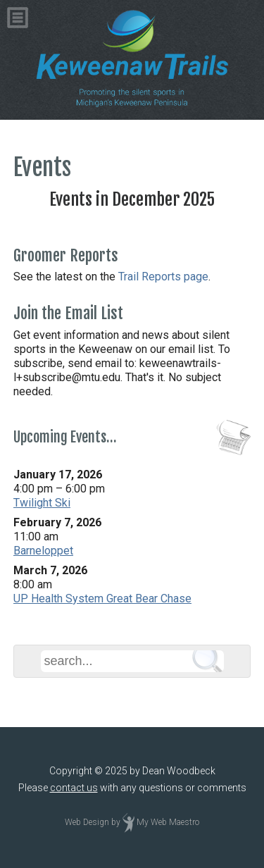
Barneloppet (43, 551)
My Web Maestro (168, 822)
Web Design (87, 822)
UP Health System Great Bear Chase (102, 599)
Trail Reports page (163, 277)
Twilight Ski (42, 503)
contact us (74, 788)
